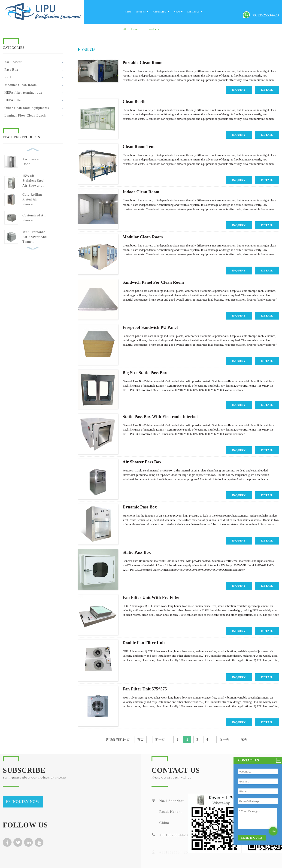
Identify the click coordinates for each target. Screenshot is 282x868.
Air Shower (13, 62)
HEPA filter (13, 100)
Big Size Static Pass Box (145, 373)
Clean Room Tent (139, 147)
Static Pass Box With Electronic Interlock (161, 417)
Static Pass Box (137, 552)
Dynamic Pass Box (140, 507)
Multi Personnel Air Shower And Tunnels (35, 237)
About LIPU (161, 12)
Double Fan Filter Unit (144, 643)
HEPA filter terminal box (23, 93)
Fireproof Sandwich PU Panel (150, 327)
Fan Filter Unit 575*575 (145, 689)
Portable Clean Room (143, 63)
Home (128, 12)
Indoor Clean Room (141, 192)
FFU (8, 77)
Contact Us (195, 12)
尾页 (244, 740)
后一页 (224, 740)
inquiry (239, 90)
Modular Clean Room (21, 85)
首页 (140, 740)
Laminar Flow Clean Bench (25, 115)
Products (142, 12)
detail (267, 90)
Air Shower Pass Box (142, 462)
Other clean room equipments (27, 108)
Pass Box (11, 70)
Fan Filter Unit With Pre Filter (151, 597)
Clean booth (134, 102)
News (178, 12)
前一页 (160, 740)
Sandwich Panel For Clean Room (153, 282)
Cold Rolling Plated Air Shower (32, 199)
